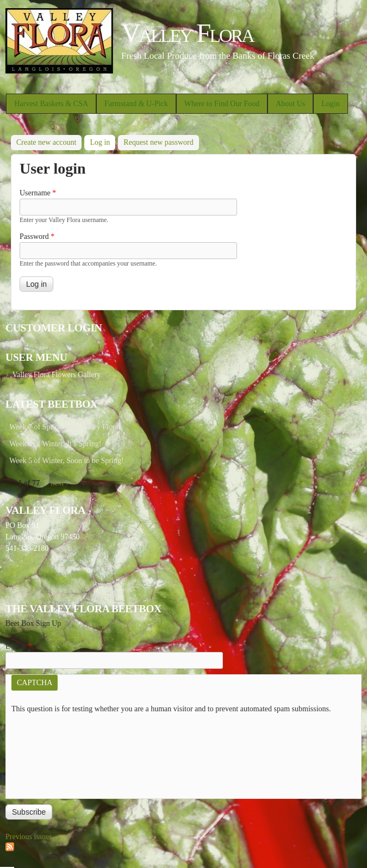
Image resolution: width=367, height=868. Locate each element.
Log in (102, 141)
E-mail (19, 646)
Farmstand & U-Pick (136, 104)
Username (38, 193)
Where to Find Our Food (222, 104)
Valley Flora (187, 33)
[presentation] (56, 754)
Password (37, 236)
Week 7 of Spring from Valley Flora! (65, 427)
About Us (290, 104)
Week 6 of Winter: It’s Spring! (55, 444)
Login (330, 104)
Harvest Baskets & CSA (51, 104)
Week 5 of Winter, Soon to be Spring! (67, 461)
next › (59, 483)
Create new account (46, 142)
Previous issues (29, 837)
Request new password (158, 142)
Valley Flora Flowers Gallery (56, 375)
